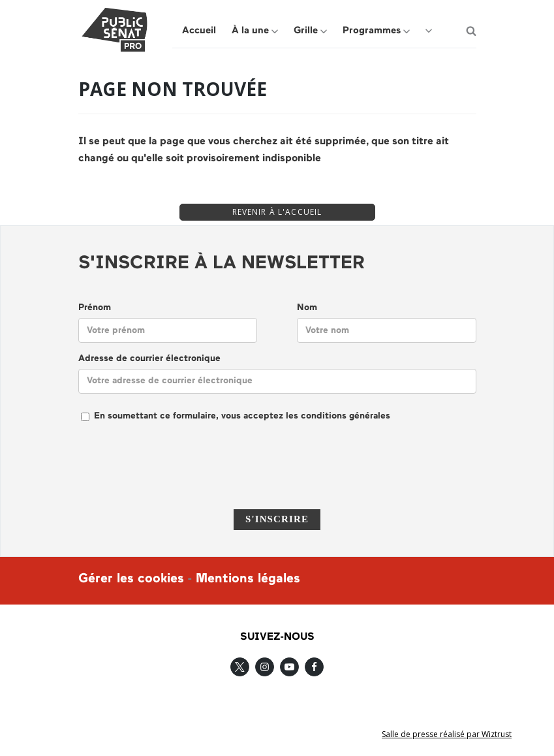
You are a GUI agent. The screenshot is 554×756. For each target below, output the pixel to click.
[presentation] (277, 474)
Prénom (95, 308)
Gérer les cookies (131, 579)
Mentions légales (248, 579)
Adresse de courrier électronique (149, 359)
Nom (307, 308)
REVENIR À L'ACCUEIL (277, 212)
